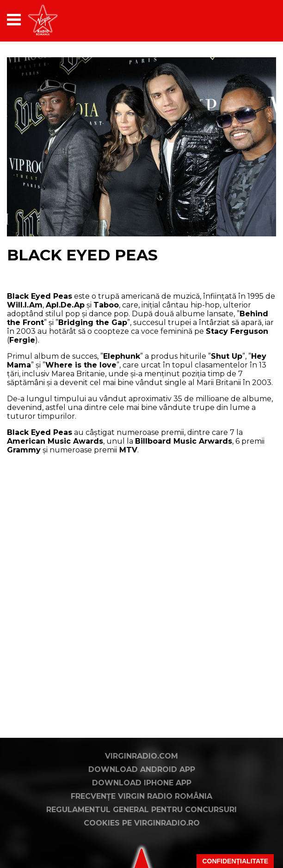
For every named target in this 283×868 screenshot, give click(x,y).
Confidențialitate (235, 861)
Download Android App (142, 769)
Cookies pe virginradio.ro (142, 823)
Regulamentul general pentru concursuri (141, 810)
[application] (253, 20)
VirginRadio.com (141, 756)
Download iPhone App (142, 783)
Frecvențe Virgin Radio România (141, 796)
